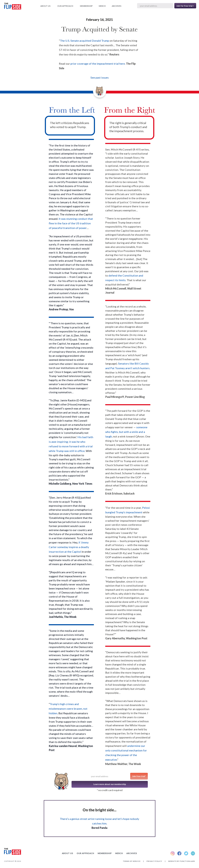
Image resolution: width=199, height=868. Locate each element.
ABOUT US (45, 6)
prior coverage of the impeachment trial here (98, 64)
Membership (86, 6)
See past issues (100, 77)
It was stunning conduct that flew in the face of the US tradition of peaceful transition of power (71, 223)
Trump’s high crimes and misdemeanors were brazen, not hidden (68, 709)
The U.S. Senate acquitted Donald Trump (85, 41)
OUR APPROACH (65, 6)
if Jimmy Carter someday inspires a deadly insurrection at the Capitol (69, 547)
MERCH (102, 6)
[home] (13, 7)
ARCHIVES (117, 6)
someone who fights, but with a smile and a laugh (126, 432)
